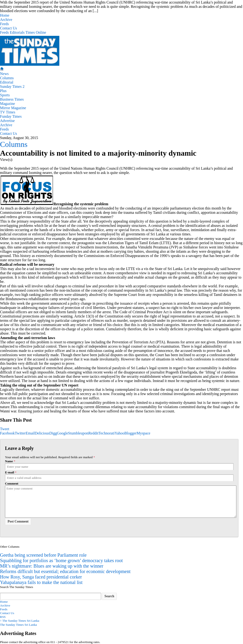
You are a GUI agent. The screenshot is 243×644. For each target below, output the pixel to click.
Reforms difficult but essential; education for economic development (65, 571)
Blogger (131, 433)
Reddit (93, 433)
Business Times (12, 99)
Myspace (144, 433)
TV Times (8, 112)
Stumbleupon (78, 433)
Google (63, 433)
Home (5, 15)
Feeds (4, 24)
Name (9, 461)
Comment (12, 483)
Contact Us (9, 28)
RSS (3, 617)
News (4, 74)
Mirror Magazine (13, 108)
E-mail (10, 472)
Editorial (7, 82)
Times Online (36, 32)
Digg (53, 433)
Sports (5, 95)
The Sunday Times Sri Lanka (20, 621)
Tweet (5, 429)
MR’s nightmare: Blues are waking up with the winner (52, 566)
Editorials (17, 32)
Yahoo (119, 433)
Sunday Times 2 (12, 86)
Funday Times (11, 116)
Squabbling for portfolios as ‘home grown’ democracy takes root (61, 560)
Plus (3, 91)
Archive (6, 20)
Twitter (20, 433)
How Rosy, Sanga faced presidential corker (41, 577)
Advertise (7, 121)
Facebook (7, 433)
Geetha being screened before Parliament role (43, 555)
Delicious (42, 433)
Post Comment (18, 521)
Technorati (107, 433)
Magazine (7, 104)
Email (30, 433)
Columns (7, 78)
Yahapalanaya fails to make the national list (41, 582)
